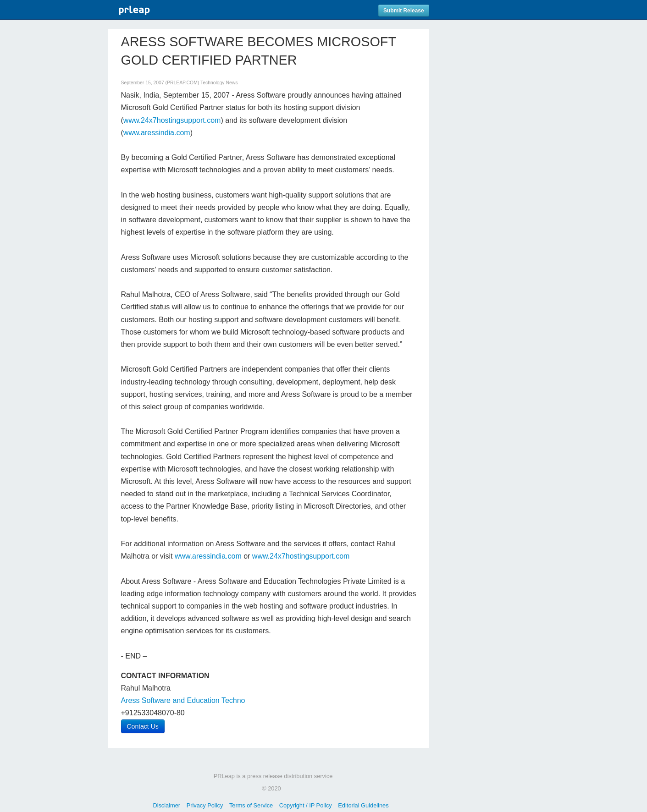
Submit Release (404, 11)
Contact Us (143, 726)
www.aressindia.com (157, 133)
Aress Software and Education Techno (183, 700)
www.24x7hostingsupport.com (172, 120)
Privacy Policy (205, 805)
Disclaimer (166, 805)
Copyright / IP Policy (306, 805)
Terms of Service (251, 805)
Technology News (219, 83)
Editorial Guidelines (363, 805)
